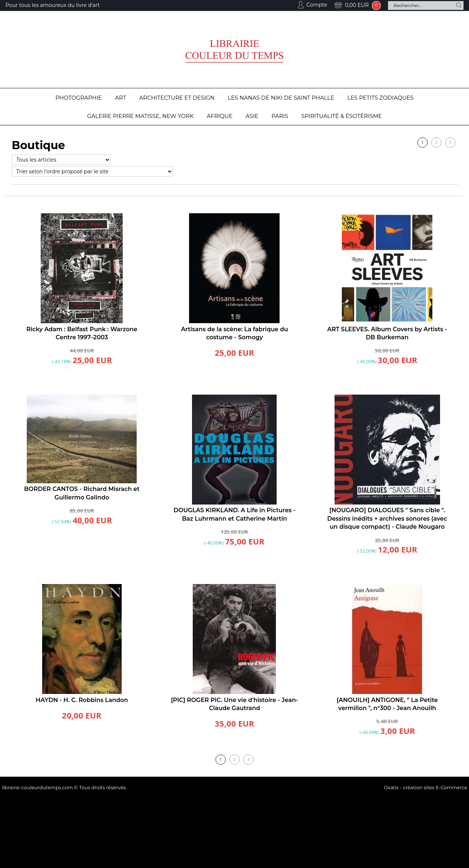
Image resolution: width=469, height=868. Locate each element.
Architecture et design (177, 98)
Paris (280, 116)
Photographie (79, 98)
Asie (252, 116)
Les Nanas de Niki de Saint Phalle (281, 98)
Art (121, 98)
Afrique (219, 116)
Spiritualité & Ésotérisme (342, 116)
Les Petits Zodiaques (381, 98)
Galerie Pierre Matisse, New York (141, 116)
